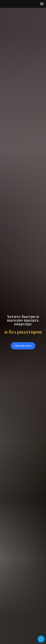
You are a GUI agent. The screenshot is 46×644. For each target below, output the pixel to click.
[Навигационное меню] (42, 4)
